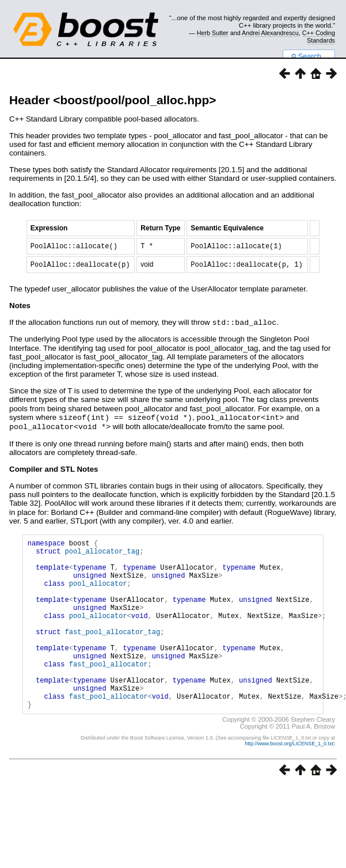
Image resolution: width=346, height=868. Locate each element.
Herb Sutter (213, 33)
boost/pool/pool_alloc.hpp (134, 100)
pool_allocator (98, 594)
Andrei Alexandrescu (270, 33)
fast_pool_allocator (109, 692)
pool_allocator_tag (102, 555)
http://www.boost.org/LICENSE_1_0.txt (289, 780)
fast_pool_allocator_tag (113, 653)
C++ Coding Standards (319, 36)
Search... (309, 56)
